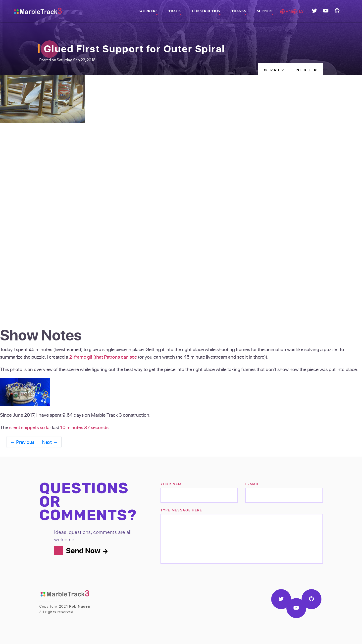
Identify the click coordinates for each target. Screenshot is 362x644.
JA (298, 11)
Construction (206, 11)
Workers (148, 11)
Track (175, 11)
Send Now (87, 550)
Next (307, 70)
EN (286, 11)
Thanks (239, 11)
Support (265, 11)
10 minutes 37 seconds (84, 427)
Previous (22, 442)
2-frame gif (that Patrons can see (103, 357)
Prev (275, 70)
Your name (172, 484)
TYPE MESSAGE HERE (181, 510)
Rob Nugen (80, 606)
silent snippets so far (30, 427)
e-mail (252, 484)
